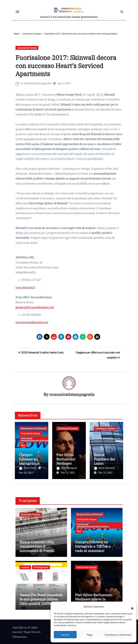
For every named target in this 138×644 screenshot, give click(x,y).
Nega (90, 635)
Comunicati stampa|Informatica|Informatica (37, 439)
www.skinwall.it (25, 287)
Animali (25, 567)
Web (23, 445)
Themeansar (19, 636)
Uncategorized (41, 567)
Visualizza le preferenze (118, 635)
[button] (131, 606)
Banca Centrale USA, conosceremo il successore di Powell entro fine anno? (37, 548)
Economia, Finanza (31, 514)
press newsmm (104, 468)
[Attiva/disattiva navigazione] (17, 12)
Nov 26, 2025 (26, 473)
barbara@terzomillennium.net (35, 307)
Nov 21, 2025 (68, 473)
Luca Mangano (67, 468)
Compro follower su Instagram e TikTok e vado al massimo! (31, 463)
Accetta (65, 635)
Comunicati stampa (27, 48)
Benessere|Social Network (33, 428)
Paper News (31, 631)
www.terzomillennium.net (32, 322)
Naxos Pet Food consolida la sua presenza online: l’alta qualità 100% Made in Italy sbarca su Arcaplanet (41, 603)
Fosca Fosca (28, 468)
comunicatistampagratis (38, 83)
